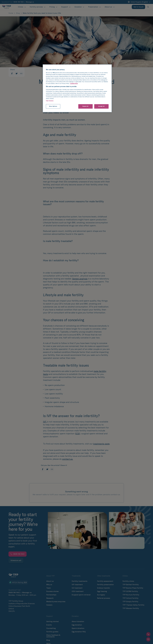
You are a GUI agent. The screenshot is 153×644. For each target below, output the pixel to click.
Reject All (85, 106)
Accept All (101, 106)
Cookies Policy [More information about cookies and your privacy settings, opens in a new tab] (74, 83)
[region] (77, 88)
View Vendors (50, 101)
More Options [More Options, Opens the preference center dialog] (53, 106)
